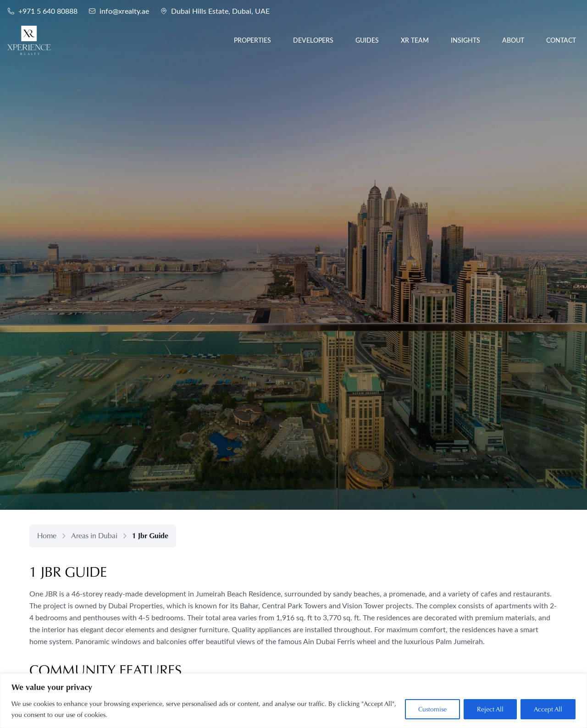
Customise (432, 709)
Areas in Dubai (94, 536)
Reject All (490, 709)
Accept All (548, 709)
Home (47, 536)
